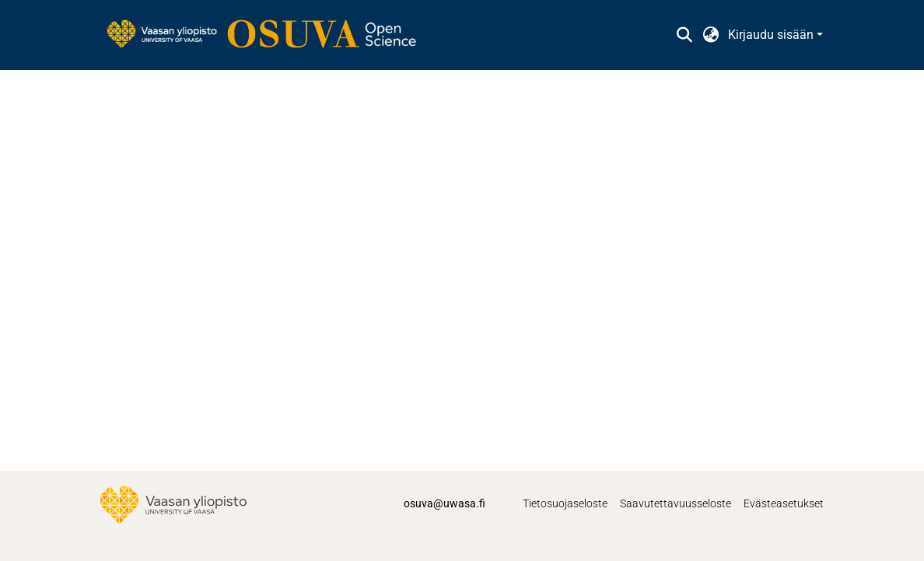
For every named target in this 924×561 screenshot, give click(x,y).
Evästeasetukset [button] (784, 503)
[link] (269, 35)
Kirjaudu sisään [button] (772, 35)
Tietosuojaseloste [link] (565, 503)
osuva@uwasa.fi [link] (444, 503)
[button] (684, 35)
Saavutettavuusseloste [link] (675, 503)
